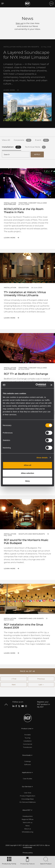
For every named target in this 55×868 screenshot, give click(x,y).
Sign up (19, 23)
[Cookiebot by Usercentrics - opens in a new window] (36, 385)
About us (28, 829)
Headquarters (28, 816)
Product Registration (28, 796)
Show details (42, 458)
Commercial (28, 744)
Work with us (28, 822)
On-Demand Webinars (28, 802)
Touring (27, 738)
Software (27, 764)
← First (14, 679)
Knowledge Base (28, 799)
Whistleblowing (27, 832)
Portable (27, 735)
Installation (28, 741)
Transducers (27, 747)
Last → (41, 685)
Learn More (9, 90)
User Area (28, 793)
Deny (28, 481)
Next (14, 685)
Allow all (28, 465)
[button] (27, 671)
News (27, 826)
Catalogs (28, 761)
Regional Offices (28, 819)
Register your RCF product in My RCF (43, 704)
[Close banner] (51, 385)
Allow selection (27, 473)
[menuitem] (27, 853)
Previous (41, 679)
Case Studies (27, 779)
